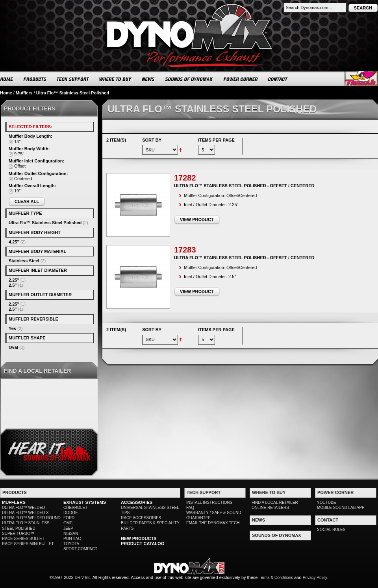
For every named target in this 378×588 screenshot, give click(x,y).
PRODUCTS (35, 79)
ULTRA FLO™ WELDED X (25, 513)
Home (6, 93)
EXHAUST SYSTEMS (85, 502)
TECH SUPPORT (73, 79)
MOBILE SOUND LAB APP (341, 508)
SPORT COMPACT (80, 549)
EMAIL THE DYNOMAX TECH (213, 523)
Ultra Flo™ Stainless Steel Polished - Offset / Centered (244, 186)
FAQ (190, 508)
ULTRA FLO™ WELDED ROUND (31, 518)
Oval (13, 347)
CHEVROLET (75, 508)
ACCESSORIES (137, 502)
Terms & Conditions (276, 578)
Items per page (216, 140)
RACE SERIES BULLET (23, 539)
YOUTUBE (326, 502)
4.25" (14, 242)
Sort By (152, 140)
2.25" (14, 280)
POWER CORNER (241, 79)
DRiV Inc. (83, 578)
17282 (185, 178)
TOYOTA (71, 544)
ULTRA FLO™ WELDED (23, 508)
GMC (68, 523)
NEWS (148, 79)
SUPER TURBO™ (18, 534)
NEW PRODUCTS (139, 538)
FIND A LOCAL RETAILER (275, 502)
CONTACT (278, 79)
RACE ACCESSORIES (141, 518)
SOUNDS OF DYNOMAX (189, 79)
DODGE (71, 513)
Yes (12, 328)
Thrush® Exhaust (361, 78)
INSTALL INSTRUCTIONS (209, 502)
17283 (185, 250)
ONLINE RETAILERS (270, 508)
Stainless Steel (24, 261)
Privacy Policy (315, 578)
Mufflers (24, 93)
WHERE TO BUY (116, 79)
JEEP (68, 528)
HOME (7, 79)
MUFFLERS (14, 502)
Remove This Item (11, 142)
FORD (69, 518)
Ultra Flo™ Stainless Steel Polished (45, 223)
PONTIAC (72, 539)
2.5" (13, 285)
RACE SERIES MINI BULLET (28, 544)
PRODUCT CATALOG (143, 544)
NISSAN (71, 534)
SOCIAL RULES (331, 530)
